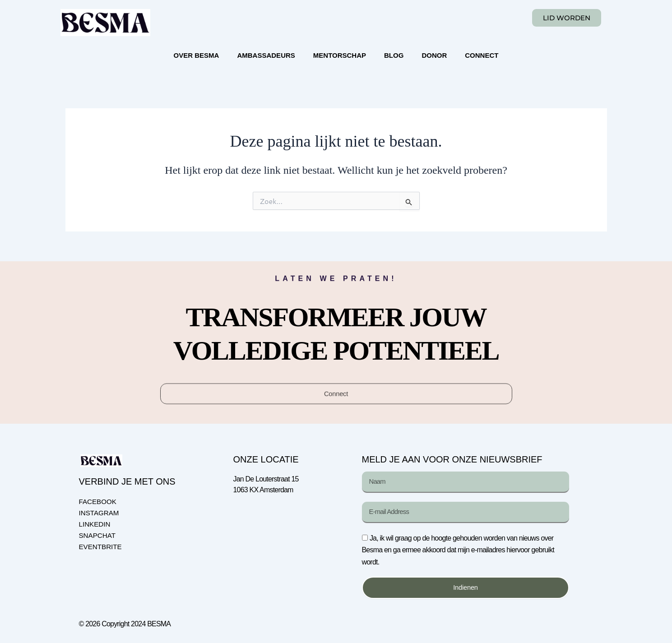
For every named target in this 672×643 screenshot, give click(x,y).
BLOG (394, 55)
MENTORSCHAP (340, 55)
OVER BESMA (197, 55)
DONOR (434, 55)
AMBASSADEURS (266, 55)
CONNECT (482, 55)
